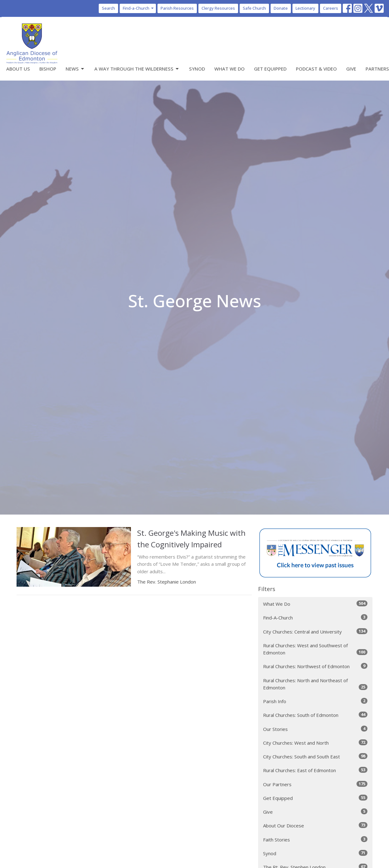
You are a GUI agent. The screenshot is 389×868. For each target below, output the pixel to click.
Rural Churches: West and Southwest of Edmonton (315, 649)
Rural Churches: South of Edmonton (315, 715)
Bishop (48, 69)
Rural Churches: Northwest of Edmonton (315, 666)
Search (108, 8)
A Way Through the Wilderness (137, 69)
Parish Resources (177, 8)
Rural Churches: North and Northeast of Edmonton (315, 684)
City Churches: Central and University (315, 631)
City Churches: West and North (315, 743)
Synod (197, 69)
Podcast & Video (316, 69)
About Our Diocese (315, 825)
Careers (331, 8)
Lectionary (305, 8)
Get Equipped (270, 69)
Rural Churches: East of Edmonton (315, 770)
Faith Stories (315, 839)
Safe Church (254, 8)
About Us (18, 69)
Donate (281, 8)
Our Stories (315, 729)
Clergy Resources (218, 8)
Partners (377, 69)
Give (351, 69)
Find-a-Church (139, 8)
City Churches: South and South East (315, 756)
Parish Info (315, 701)
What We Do (229, 69)
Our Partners (315, 784)
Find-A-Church (315, 617)
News (75, 69)
